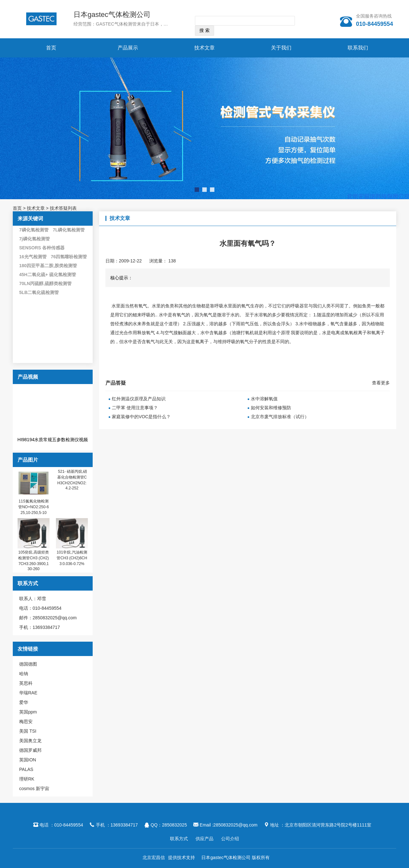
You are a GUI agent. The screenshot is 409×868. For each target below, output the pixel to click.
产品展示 (128, 48)
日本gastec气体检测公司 (112, 15)
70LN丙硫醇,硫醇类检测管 (45, 283)
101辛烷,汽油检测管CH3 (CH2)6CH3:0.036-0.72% (72, 558)
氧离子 (202, 342)
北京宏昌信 (154, 857)
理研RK (27, 779)
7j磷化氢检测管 (35, 239)
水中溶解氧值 (264, 399)
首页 (51, 48)
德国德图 (28, 664)
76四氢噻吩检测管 (69, 257)
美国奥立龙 (30, 741)
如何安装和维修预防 (271, 408)
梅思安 (26, 721)
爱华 (24, 702)
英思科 (26, 683)
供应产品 (204, 839)
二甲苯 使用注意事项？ (135, 408)
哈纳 (24, 674)
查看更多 (381, 383)
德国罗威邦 (30, 750)
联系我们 (358, 48)
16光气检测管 (33, 257)
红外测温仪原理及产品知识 (139, 399)
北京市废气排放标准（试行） (280, 417)
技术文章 (204, 48)
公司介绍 (230, 839)
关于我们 (281, 48)
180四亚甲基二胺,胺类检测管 (48, 266)
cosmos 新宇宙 (34, 789)
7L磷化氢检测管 (69, 230)
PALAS (26, 769)
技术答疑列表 (63, 208)
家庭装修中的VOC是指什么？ (141, 417)
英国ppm (28, 712)
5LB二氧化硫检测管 (39, 292)
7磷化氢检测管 (34, 230)
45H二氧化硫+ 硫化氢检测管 (48, 275)
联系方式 (179, 839)
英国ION (28, 760)
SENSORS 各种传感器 (42, 248)
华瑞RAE (28, 693)
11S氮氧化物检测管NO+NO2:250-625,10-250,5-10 (34, 507)
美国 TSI (28, 731)
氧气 (143, 306)
